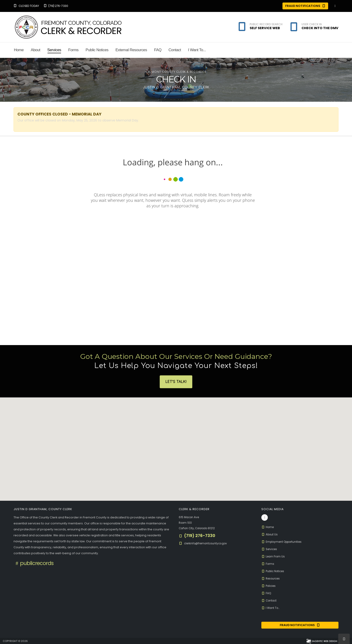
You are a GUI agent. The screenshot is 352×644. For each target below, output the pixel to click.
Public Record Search (266, 24)
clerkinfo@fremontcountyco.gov (208, 543)
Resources (272, 578)
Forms (73, 50)
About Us (270, 534)
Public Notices (97, 50)
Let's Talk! (176, 382)
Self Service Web (265, 28)
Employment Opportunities (284, 542)
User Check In (312, 24)
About (35, 50)
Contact (175, 50)
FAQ (158, 50)
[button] (294, 28)
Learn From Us (274, 556)
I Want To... (197, 50)
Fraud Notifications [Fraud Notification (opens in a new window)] (300, 625)
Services (54, 50)
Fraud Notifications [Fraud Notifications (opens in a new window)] (305, 6)
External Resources (131, 50)
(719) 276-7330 (56, 6)
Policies (269, 586)
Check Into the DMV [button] (320, 28)
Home (19, 50)
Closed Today (26, 6)
